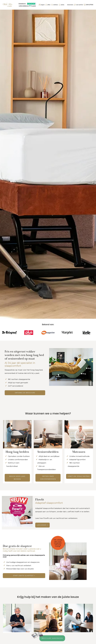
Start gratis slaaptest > (24, 576)
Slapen (43, 5)
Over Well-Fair (79, 5)
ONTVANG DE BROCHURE (25, 393)
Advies (62, 5)
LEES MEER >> (43, 525)
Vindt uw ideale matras (79, 476)
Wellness (56, 5)
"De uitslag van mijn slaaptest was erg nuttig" (58, 543)
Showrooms (70, 5)
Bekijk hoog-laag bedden (17, 478)
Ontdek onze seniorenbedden (48, 478)
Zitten (49, 5)
